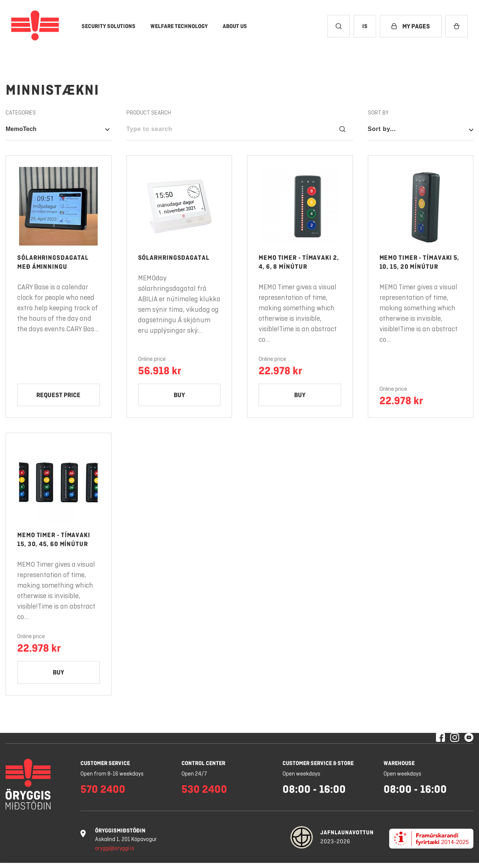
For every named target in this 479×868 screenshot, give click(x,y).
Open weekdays (301, 774)
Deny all (365, 845)
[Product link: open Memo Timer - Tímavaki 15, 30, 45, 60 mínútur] (59, 484)
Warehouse (399, 763)
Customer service (105, 763)
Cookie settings (308, 845)
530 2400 (204, 789)
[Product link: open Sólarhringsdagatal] (179, 206)
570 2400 (103, 789)
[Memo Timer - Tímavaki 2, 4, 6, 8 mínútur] (300, 287)
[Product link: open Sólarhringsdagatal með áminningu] (59, 206)
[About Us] (235, 26)
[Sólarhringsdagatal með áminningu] (59, 287)
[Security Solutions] (109, 26)
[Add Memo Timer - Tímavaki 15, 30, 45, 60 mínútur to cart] (59, 673)
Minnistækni (52, 90)
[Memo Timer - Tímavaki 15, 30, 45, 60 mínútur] (59, 564)
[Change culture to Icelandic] (365, 26)
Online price (152, 359)
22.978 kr (280, 371)
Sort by (378, 113)
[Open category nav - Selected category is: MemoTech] (59, 129)
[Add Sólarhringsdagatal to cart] (179, 396)
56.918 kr (160, 371)
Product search (149, 113)
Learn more (154, 854)
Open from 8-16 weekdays (112, 774)
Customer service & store (318, 763)
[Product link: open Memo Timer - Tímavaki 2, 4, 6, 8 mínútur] (300, 206)
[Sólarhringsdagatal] (179, 287)
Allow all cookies (430, 845)
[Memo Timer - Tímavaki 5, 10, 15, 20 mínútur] (421, 287)
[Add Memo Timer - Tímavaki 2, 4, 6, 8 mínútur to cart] (300, 396)
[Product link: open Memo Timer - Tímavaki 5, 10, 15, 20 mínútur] (421, 206)
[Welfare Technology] (179, 26)
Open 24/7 (194, 774)
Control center (203, 763)
